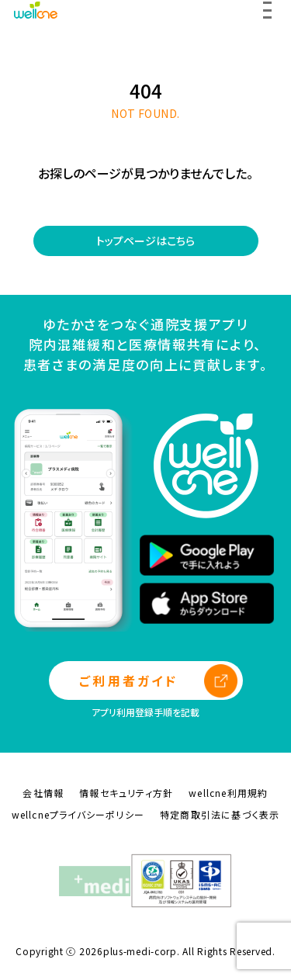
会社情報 (43, 793)
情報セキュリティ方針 (126, 793)
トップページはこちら (145, 241)
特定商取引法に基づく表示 (220, 814)
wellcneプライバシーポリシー (78, 814)
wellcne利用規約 (228, 793)
